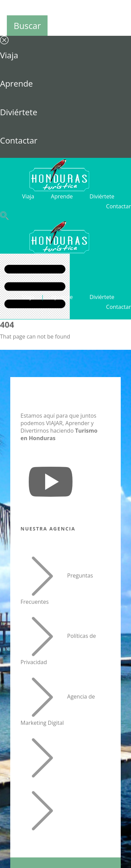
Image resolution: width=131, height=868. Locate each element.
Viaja (9, 55)
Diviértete (19, 112)
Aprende (16, 83)
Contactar (19, 140)
